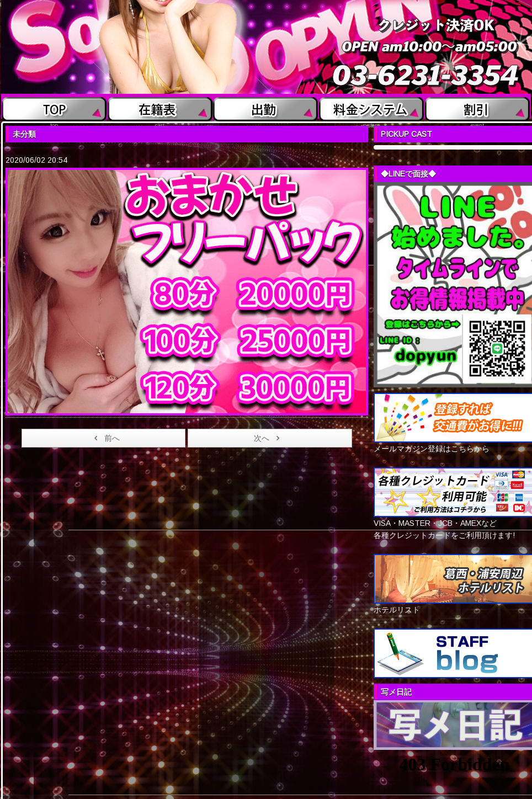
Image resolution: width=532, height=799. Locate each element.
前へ (105, 438)
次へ (268, 438)
